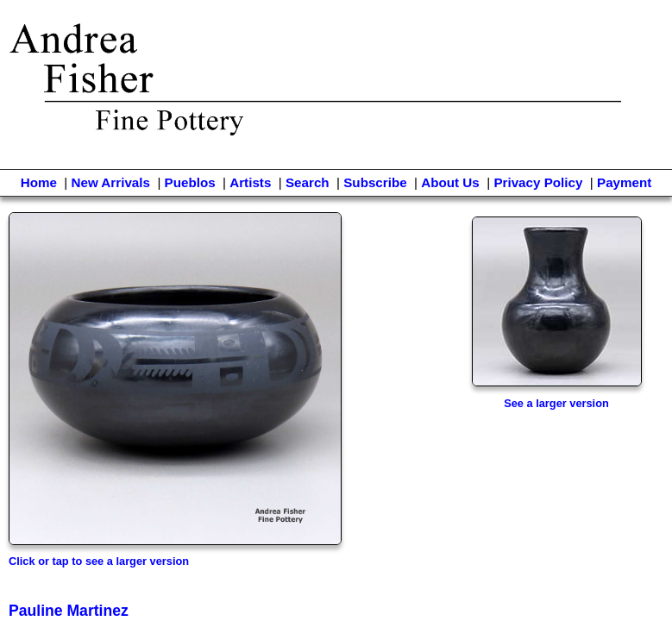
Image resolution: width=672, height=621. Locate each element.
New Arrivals (110, 182)
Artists (250, 182)
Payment (624, 182)
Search (308, 182)
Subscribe (375, 182)
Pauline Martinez (69, 611)
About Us (450, 182)
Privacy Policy (538, 182)
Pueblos (190, 182)
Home (39, 182)
